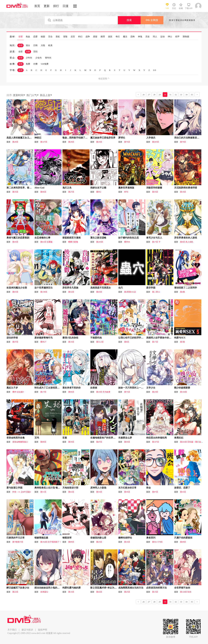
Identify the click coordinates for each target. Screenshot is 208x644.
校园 (43, 37)
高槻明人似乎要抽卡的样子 (160, 338)
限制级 (186, 37)
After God (39, 188)
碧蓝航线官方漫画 (71, 238)
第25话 (127, 592)
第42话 (99, 592)
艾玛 (37, 438)
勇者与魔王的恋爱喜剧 (18, 238)
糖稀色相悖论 (125, 538)
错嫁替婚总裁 (41, 538)
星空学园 (151, 288)
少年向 (29, 58)
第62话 (71, 492)
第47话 (15, 342)
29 (160, 95)
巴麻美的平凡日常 (16, 538)
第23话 (155, 392)
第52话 (71, 292)
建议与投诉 (27, 630)
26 (144, 95)
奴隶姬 (94, 388)
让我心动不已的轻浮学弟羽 (132, 338)
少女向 (39, 58)
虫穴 (121, 288)
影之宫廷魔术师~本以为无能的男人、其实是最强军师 (117, 588)
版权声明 (43, 630)
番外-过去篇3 (18, 392)
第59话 (71, 442)
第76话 (127, 142)
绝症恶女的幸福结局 (156, 438)
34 (187, 95)
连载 (28, 52)
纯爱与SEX (180, 338)
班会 (149, 488)
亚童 (65, 438)
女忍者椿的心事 (42, 238)
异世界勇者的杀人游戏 (186, 238)
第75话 (127, 392)
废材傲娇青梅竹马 (44, 338)
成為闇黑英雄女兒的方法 (131, 588)
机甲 (177, 37)
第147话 (44, 142)
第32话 (183, 492)
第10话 (71, 342)
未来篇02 (44, 592)
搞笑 (110, 37)
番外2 (99, 192)
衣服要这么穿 (125, 438)
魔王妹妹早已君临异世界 (103, 138)
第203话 (156, 142)
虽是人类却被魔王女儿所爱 (20, 138)
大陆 (43, 45)
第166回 (183, 392)
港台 (28, 45)
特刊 (126, 192)
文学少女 (151, 388)
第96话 (43, 192)
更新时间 (19, 95)
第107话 (156, 442)
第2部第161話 (130, 292)
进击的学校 (12, 338)
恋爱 (35, 37)
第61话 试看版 (46, 242)
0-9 (155, 70)
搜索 (129, 20)
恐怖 (133, 37)
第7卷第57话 (18, 542)
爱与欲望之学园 (14, 488)
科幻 (80, 37)
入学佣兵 (151, 138)
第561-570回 (157, 542)
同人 (155, 37)
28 (154, 95)
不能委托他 (96, 338)
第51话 (43, 492)
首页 (37, 6)
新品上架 (46, 95)
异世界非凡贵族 (70, 288)
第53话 (99, 492)
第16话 (127, 542)
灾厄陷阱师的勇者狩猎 (186, 188)
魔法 (125, 37)
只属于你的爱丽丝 (183, 538)
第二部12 (156, 292)
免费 (28, 64)
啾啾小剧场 (73, 242)
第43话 (15, 242)
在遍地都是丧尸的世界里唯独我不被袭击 (111, 438)
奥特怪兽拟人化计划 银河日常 (50, 488)
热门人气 (33, 95)
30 (165, 95)
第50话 (127, 442)
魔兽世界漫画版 (126, 188)
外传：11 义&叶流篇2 (22, 492)
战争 (88, 37)
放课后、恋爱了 (182, 488)
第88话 (43, 442)
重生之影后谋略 (98, 238)
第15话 (155, 592)
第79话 (183, 142)
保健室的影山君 (98, 538)
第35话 (15, 192)
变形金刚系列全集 (16, 438)
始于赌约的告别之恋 (129, 238)
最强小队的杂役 (70, 338)
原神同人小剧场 (98, 488)
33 (181, 95)
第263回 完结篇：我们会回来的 (193, 442)
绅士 (170, 37)
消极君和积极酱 (154, 188)
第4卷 (182, 292)
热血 (28, 37)
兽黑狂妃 (179, 438)
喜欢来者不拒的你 (71, 388)
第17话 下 (156, 242)
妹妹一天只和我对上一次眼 (132, 388)
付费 (35, 64)
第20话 (15, 142)
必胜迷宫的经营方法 (156, 588)
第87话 (155, 492)
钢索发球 (67, 538)
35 (192, 95)
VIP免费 (45, 64)
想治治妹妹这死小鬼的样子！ (49, 588)
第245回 (100, 242)
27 (149, 95)
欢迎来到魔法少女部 (17, 288)
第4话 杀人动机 (187, 242)
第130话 (44, 292)
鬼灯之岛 (67, 188)
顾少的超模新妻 (182, 388)
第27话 (71, 192)
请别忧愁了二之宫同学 (186, 288)
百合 (50, 37)
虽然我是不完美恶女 (101, 288)
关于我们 (12, 630)
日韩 (35, 45)
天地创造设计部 (70, 488)
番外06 (127, 242)
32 (176, 95)
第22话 (15, 592)
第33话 (99, 142)
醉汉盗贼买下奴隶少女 (18, 588)
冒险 (65, 37)
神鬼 (140, 37)
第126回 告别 (186, 592)
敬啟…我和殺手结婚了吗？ (76, 138)
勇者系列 (151, 538)
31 (170, 95)
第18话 (183, 192)
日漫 (65, 6)
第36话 (127, 492)
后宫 (73, 37)
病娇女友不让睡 (98, 188)
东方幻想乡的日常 (127, 488)
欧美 (50, 45)
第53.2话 (100, 342)
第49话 (183, 542)
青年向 (48, 58)
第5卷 (182, 342)
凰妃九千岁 (12, 388)
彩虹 (58, 37)
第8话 (127, 342)
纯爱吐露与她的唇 (71, 588)
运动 (162, 37)
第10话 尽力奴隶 (103, 392)
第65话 (15, 292)
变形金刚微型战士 (20, 442)
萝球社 (122, 138)
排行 (56, 6)
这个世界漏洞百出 (44, 288)
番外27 (43, 342)
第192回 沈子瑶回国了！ (51, 542)
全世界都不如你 (182, 588)
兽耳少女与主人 (154, 238)
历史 (148, 37)
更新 (47, 6)
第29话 (71, 142)
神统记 (38, 138)
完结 (35, 52)
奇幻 (118, 37)
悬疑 (95, 37)
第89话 (71, 542)
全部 (20, 37)
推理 (103, 37)
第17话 (155, 342)
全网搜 (152, 20)
